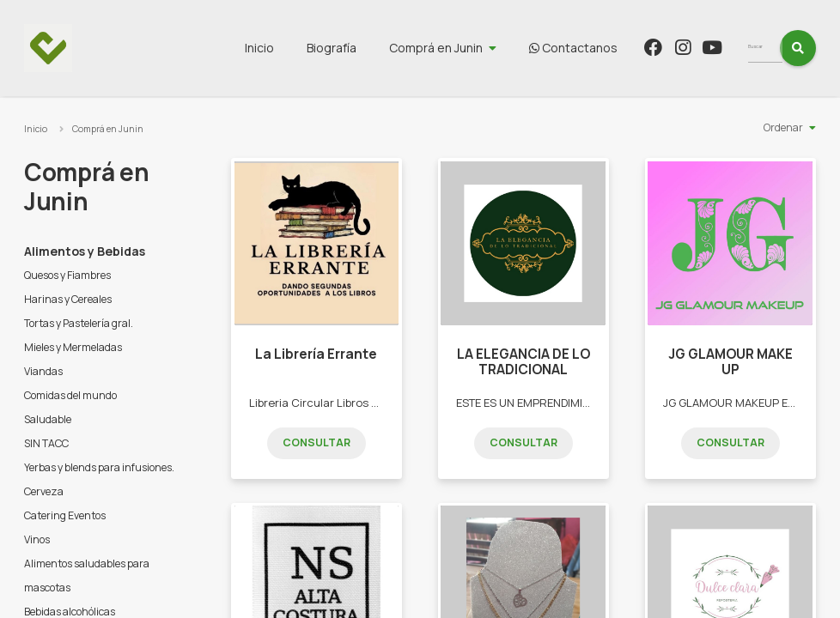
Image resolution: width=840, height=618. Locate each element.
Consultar (317, 442)
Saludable (48, 419)
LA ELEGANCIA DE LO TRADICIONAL (523, 362)
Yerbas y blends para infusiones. (99, 467)
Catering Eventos (65, 515)
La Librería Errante (316, 354)
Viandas (43, 371)
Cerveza (44, 491)
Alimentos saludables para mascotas (87, 576)
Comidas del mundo (70, 395)
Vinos (37, 539)
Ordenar (783, 127)
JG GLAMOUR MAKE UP (730, 362)
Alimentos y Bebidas (85, 251)
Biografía (363, 48)
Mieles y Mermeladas (73, 347)
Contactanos (605, 48)
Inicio (291, 48)
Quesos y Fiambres (67, 275)
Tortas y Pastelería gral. (79, 323)
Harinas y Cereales (68, 299)
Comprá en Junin (468, 48)
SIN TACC (46, 443)
